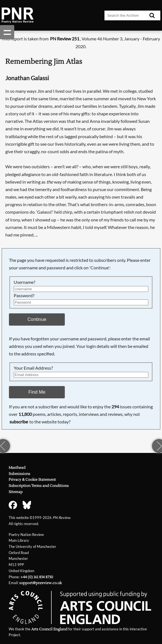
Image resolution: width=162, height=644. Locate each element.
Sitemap (16, 492)
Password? (24, 296)
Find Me (37, 392)
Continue (37, 319)
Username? (24, 282)
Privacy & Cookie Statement (32, 480)
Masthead (17, 468)
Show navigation (7, 32)
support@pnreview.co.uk (40, 583)
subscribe (19, 422)
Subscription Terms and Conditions (39, 486)
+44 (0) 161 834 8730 (37, 577)
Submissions (19, 474)
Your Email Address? (33, 368)
